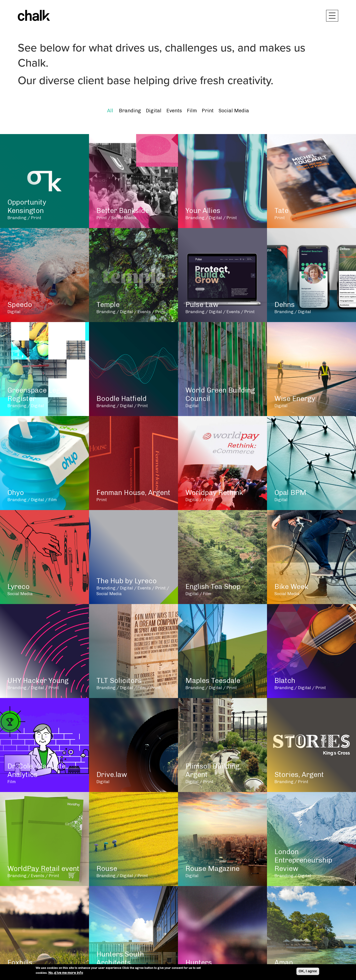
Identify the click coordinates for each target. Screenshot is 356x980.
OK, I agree (308, 971)
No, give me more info (66, 973)
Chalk (34, 15)
